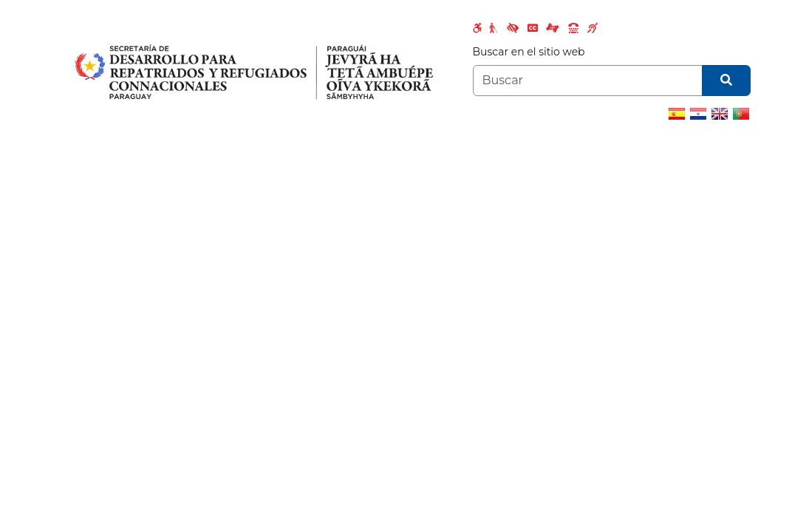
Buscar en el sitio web (529, 52)
